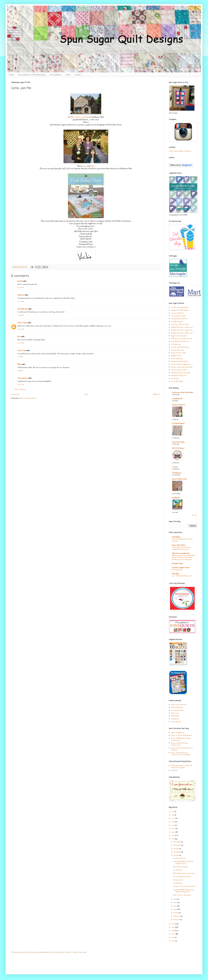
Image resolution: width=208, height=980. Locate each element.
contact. (78, 75)
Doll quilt (174, 770)
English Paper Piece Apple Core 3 (182, 333)
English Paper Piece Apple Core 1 (182, 327)
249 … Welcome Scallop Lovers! (182, 576)
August (176, 855)
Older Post (156, 394)
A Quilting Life (177, 399)
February (177, 916)
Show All (194, 515)
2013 (173, 832)
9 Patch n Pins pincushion (180, 307)
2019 (173, 812)
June (175, 903)
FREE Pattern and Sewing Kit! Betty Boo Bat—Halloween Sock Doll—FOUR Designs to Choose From (184, 558)
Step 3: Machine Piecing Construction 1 (179, 744)
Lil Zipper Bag (176, 344)
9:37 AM (21, 301)
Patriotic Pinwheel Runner (180, 347)
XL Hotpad (175, 379)
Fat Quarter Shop (177, 710)
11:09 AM (21, 315)
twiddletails (176, 498)
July (175, 899)
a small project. (178, 883)
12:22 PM (21, 343)
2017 (173, 818)
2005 (173, 941)
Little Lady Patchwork (179, 705)
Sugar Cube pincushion (179, 370)
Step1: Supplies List (178, 733)
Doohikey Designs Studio (181, 568)
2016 (173, 822)
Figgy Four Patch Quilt (179, 336)
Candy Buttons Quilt (178, 316)
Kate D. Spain (22, 323)
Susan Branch (176, 722)
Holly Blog (175, 574)
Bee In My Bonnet (178, 448)
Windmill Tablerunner (179, 376)
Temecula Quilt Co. (179, 405)
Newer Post (16, 394)
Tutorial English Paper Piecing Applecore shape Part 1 (183, 891)
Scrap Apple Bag (177, 359)
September (177, 852)
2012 (173, 835)
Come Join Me (178, 880)
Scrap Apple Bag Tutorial (182, 877)
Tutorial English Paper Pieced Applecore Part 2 (183, 863)
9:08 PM (20, 371)
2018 (173, 815)
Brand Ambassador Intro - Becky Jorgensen (182, 540)
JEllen (19, 364)
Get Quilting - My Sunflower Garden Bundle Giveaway (181, 548)
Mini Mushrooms (177, 707)
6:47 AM (21, 385)
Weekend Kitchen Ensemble (181, 373)
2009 (173, 927)
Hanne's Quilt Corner (179, 479)
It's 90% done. (178, 870)
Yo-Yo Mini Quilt (177, 381)
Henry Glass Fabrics (179, 545)
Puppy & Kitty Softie (178, 353)
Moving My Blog (177, 570)
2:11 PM (20, 357)
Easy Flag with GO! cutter (180, 324)
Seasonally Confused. (181, 867)
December (177, 842)
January (176, 920)
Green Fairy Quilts (178, 442)
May (175, 906)
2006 (173, 937)
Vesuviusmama (23, 378)
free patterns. (56, 75)
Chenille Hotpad (177, 322)
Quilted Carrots (176, 356)
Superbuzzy (175, 719)
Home (12, 75)
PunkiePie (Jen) (23, 309)
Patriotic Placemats (177, 350)
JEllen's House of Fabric (79, 117)
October (176, 849)
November (177, 845)
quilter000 (21, 295)
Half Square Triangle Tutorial (181, 339)
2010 (173, 924)
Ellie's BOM (175, 716)
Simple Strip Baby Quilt (179, 361)
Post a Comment (20, 389)
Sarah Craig (22, 351)
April (176, 909)
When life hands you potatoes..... (185, 873)
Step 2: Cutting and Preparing (181, 735)
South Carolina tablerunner (181, 364)
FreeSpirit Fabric (177, 564)
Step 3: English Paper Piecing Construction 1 (181, 739)
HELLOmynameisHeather (181, 553)
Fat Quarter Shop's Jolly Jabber (182, 393)
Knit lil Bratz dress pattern (180, 341)
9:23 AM (21, 287)
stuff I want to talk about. (182, 895)
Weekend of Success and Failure (184, 886)
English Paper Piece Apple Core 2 (182, 330)
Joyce (84, 166)
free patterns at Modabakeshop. (32, 75)
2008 (173, 931)
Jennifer (20, 281)
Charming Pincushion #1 (180, 319)
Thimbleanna (177, 473)
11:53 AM (21, 329)
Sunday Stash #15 (179, 858)
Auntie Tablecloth (177, 313)
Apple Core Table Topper (180, 310)
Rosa (19, 337)
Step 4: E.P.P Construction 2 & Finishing (182, 749)
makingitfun (176, 537)
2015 (173, 825)
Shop (68, 75)
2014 (173, 829)
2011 (173, 839)
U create (175, 467)
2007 (174, 934)
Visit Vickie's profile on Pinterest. (180, 151)
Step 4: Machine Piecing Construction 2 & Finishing (181, 754)
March (176, 913)
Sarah (92, 166)
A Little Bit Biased (178, 424)
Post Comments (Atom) (28, 398)
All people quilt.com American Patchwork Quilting (182, 767)
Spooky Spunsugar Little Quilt (182, 367)
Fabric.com (175, 713)
